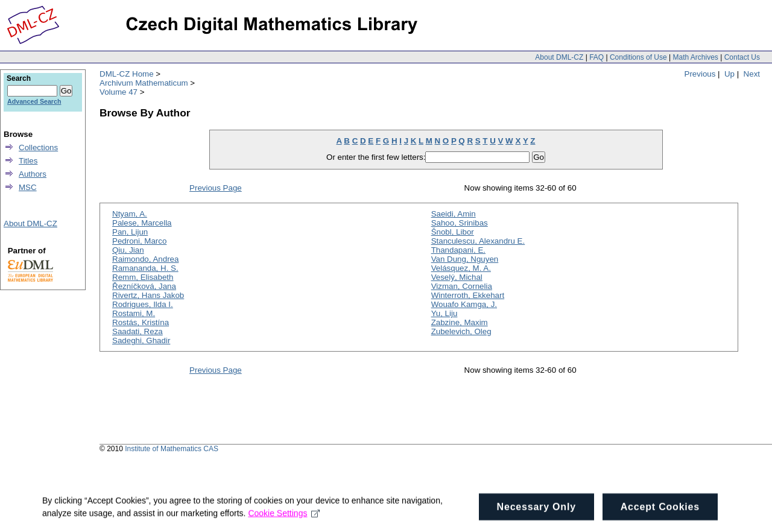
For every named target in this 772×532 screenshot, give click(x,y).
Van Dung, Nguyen (465, 259)
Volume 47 (119, 92)
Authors (33, 174)
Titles (28, 161)
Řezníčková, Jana (144, 286)
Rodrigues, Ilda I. (143, 304)
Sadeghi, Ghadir (141, 340)
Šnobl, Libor (453, 232)
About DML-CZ (559, 57)
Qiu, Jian (128, 250)
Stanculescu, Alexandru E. (478, 241)
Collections (38, 147)
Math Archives (695, 57)
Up (729, 74)
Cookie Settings (284, 522)
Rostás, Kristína (141, 322)
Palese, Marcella (142, 223)
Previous (700, 74)
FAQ (596, 57)
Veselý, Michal (457, 277)
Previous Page (216, 188)
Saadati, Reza (138, 331)
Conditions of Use (638, 57)
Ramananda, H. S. (145, 268)
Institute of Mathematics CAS (172, 449)
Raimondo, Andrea (145, 259)
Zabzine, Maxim (460, 322)
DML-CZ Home (127, 74)
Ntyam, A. (130, 214)
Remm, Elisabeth (143, 277)
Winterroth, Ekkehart (468, 295)
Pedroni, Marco (139, 241)
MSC (28, 187)
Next (752, 74)
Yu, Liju (445, 313)
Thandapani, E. (458, 250)
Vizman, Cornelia (462, 286)
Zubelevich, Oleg (461, 331)
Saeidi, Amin (454, 214)
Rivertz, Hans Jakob (148, 295)
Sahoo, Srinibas (460, 223)
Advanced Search (34, 101)
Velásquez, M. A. (461, 268)
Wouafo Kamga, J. (464, 304)
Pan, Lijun (130, 232)
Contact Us (742, 57)
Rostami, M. (134, 313)
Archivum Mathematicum (144, 83)
